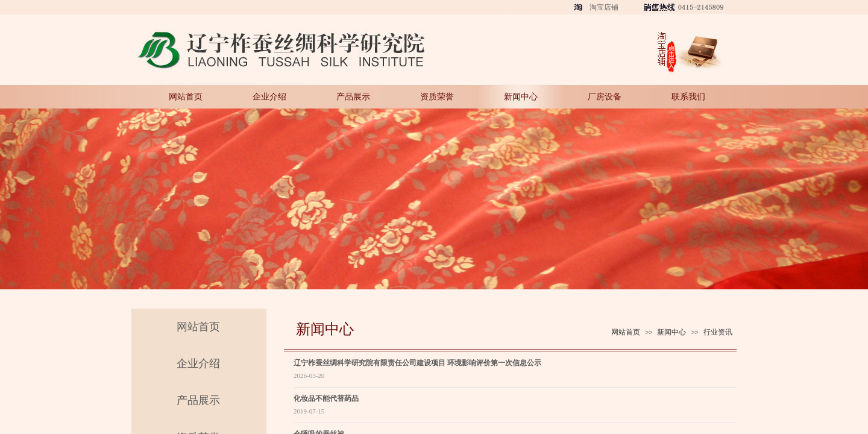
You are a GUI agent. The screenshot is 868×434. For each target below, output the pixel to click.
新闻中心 (521, 96)
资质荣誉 (437, 96)
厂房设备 (605, 96)
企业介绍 (269, 96)
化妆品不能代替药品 (326, 398)
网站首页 (186, 96)
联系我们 (688, 96)
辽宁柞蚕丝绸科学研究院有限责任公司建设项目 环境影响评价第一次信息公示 (417, 363)
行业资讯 (718, 332)
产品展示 (353, 96)
